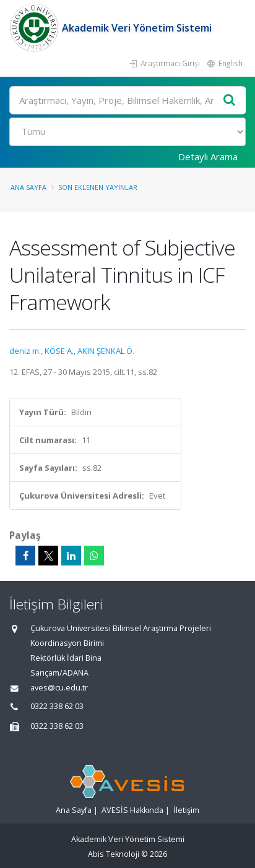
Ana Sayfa (28, 187)
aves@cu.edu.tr (59, 688)
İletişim (186, 810)
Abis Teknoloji (114, 854)
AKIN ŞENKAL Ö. (106, 351)
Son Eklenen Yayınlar (98, 187)
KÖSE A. (59, 351)
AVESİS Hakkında (132, 810)
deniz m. (25, 351)
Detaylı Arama (208, 157)
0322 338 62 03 (57, 706)
